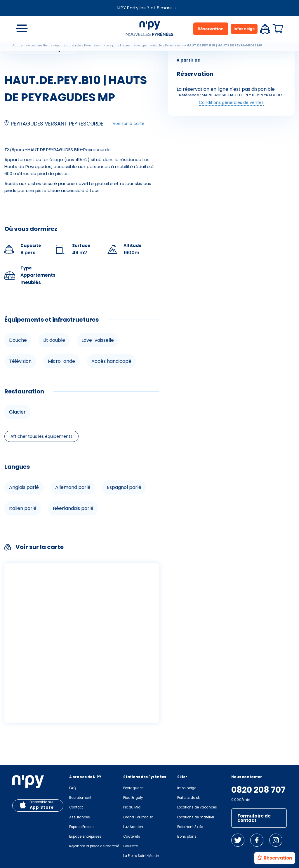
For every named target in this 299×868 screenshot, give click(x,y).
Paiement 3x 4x (190, 827)
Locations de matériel (196, 817)
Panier (278, 29)
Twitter (238, 840)
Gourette (131, 846)
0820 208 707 (258, 790)
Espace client (265, 29)
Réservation (274, 858)
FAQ (73, 788)
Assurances (80, 817)
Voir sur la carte (129, 123)
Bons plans (187, 836)
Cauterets (132, 836)
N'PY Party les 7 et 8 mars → (147, 8)
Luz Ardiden (133, 827)
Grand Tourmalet (138, 817)
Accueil (18, 45)
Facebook (257, 840)
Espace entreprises (85, 836)
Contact (76, 807)
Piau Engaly (133, 798)
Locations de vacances (197, 807)
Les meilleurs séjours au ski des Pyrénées (65, 45)
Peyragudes (133, 788)
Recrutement (80, 798)
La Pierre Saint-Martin (141, 856)
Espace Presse (81, 827)
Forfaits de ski (189, 798)
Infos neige (244, 29)
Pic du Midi (132, 807)
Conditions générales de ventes (231, 102)
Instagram (276, 840)
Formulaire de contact (254, 818)
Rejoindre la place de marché (94, 846)
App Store (42, 807)
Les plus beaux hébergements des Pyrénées (143, 45)
